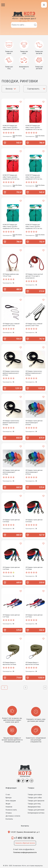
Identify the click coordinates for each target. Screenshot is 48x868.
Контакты (9, 819)
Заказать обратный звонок (25, 843)
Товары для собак (35, 798)
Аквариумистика (34, 807)
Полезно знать (11, 810)
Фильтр (9, 89)
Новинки (9, 807)
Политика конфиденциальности (25, 852)
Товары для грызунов (36, 801)
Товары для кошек (35, 795)
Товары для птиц (34, 804)
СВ (13, 283)
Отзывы (9, 813)
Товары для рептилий (36, 810)
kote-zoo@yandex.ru (26, 849)
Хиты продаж (11, 801)
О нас (8, 795)
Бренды (9, 798)
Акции (8, 804)
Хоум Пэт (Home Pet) (17, 136)
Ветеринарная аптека (36, 813)
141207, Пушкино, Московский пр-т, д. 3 (25, 832)
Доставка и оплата (13, 816)
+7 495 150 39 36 (24, 838)
